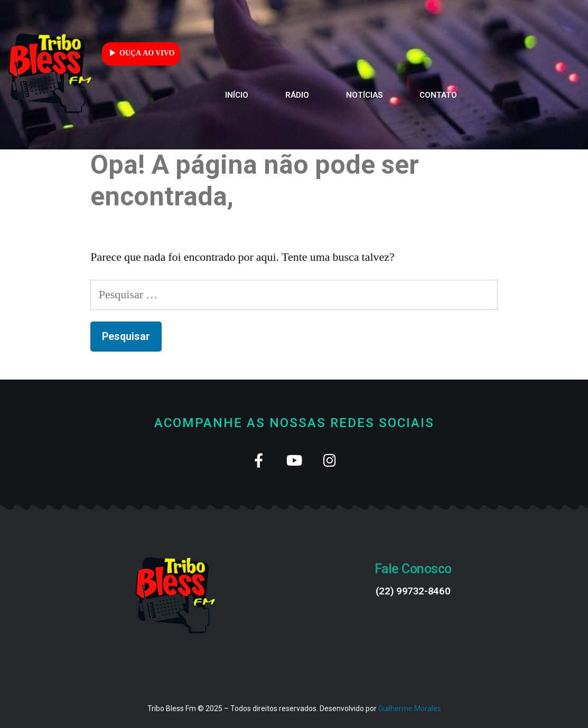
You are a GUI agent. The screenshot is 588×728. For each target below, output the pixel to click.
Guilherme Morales (410, 708)
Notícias (364, 95)
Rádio (297, 95)
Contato (438, 95)
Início (237, 95)
